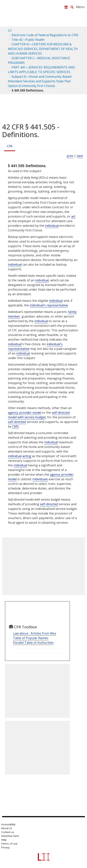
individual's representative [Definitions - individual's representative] (49, 305)
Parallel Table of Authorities (33, 643)
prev (70, 156)
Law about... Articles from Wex (35, 633)
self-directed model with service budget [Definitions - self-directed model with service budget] (39, 415)
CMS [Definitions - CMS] (15, 426)
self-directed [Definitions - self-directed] (17, 422)
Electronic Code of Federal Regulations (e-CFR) (45, 35)
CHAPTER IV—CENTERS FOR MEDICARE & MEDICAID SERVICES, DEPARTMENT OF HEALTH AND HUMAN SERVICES (43, 49)
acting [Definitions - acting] (27, 456)
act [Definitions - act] (73, 216)
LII (10, 30)
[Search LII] (72, 7)
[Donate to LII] (66, 7)
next (80, 156)
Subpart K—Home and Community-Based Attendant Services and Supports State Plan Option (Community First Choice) (40, 81)
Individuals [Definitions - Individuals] (40, 479)
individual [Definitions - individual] (52, 226)
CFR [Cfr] (10, 146)
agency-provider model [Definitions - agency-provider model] (25, 413)
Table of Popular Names (31, 638)
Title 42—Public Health (28, 40)
